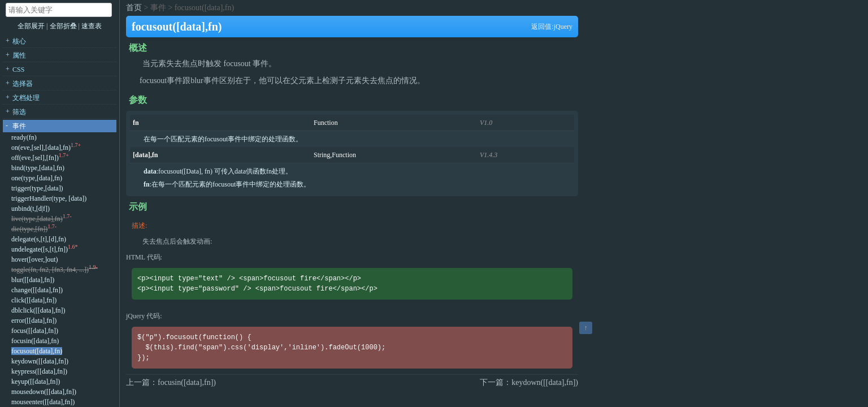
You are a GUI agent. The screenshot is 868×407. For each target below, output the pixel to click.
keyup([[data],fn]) (36, 382)
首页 (134, 8)
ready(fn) (24, 137)
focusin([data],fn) (35, 341)
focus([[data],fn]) (35, 331)
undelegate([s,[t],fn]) (40, 249)
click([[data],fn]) (34, 300)
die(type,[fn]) (29, 229)
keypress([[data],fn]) (39, 371)
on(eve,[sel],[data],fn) (41, 148)
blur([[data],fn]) (33, 280)
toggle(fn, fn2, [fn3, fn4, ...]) (50, 270)
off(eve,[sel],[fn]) (35, 158)
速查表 (92, 26)
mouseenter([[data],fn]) (43, 402)
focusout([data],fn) (37, 351)
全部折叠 (64, 26)
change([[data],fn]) (37, 290)
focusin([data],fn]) (187, 382)
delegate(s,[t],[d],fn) (39, 239)
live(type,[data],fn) (37, 219)
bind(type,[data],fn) (38, 168)
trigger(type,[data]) (37, 188)
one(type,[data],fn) (37, 178)
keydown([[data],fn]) (40, 361)
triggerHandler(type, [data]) (49, 198)
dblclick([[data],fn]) (38, 310)
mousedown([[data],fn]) (44, 392)
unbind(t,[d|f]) (31, 209)
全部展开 (31, 26)
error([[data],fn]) (34, 321)
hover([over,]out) (34, 259)
